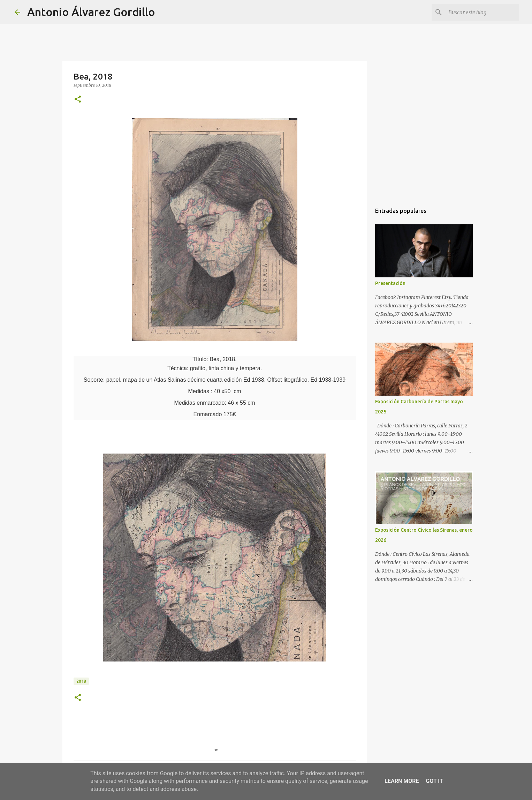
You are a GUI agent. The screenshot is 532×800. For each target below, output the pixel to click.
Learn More (402, 781)
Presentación (390, 283)
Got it (434, 781)
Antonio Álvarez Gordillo (91, 12)
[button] (78, 100)
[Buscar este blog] (482, 12)
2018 (81, 681)
